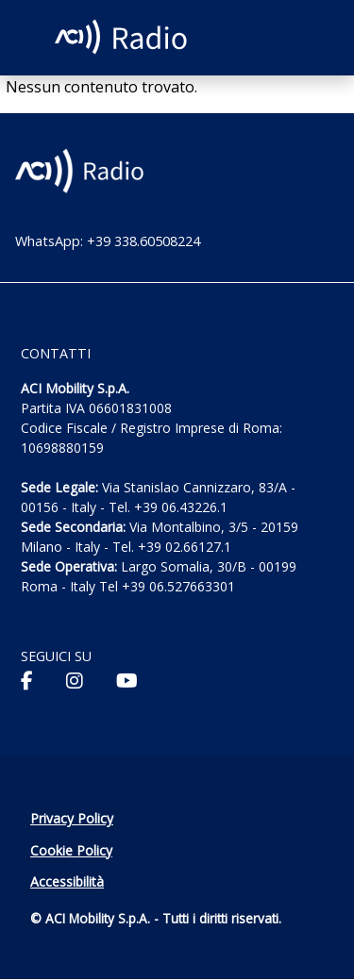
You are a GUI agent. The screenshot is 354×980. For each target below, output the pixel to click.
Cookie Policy (71, 850)
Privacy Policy (72, 818)
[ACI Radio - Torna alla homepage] (124, 38)
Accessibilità (67, 881)
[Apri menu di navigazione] (32, 36)
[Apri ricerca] (305, 38)
